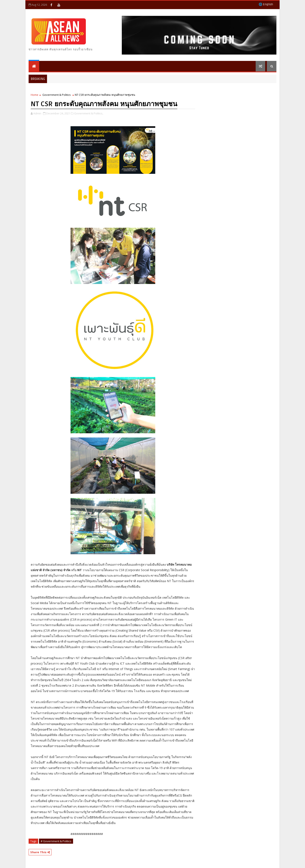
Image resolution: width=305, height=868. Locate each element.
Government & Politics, (89, 113)
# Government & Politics (56, 841)
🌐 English (266, 4)
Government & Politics (57, 95)
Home (35, 95)
